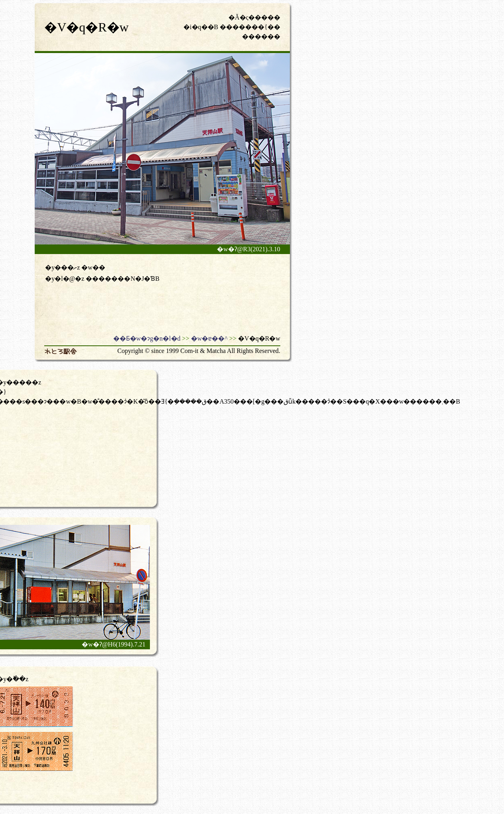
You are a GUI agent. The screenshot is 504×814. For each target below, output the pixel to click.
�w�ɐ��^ (209, 338)
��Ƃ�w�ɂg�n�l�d (147, 338)
